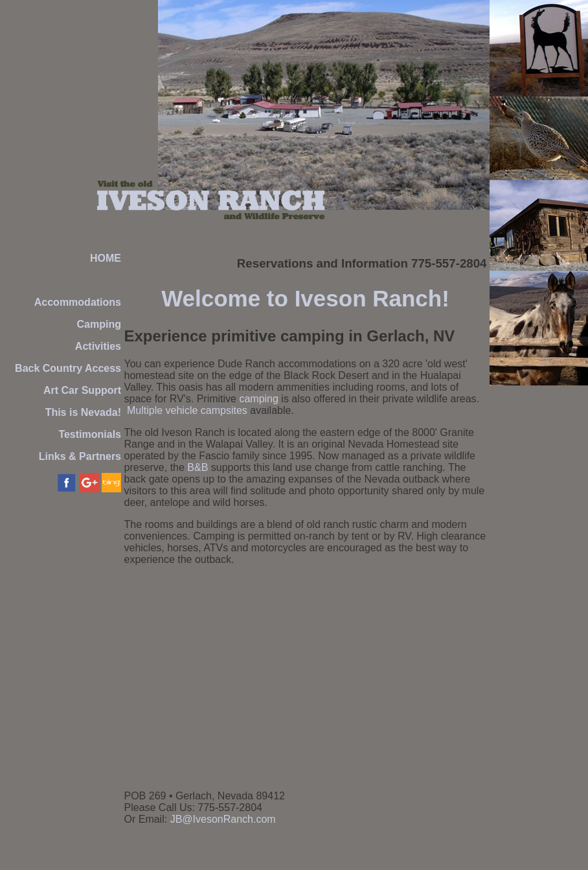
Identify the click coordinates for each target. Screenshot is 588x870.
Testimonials (90, 434)
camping (258, 399)
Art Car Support (82, 390)
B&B (198, 467)
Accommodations (78, 302)
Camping (99, 324)
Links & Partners (80, 456)
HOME (106, 258)
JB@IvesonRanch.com (223, 819)
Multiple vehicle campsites (187, 410)
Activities (98, 346)
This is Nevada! (83, 412)
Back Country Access (68, 368)
